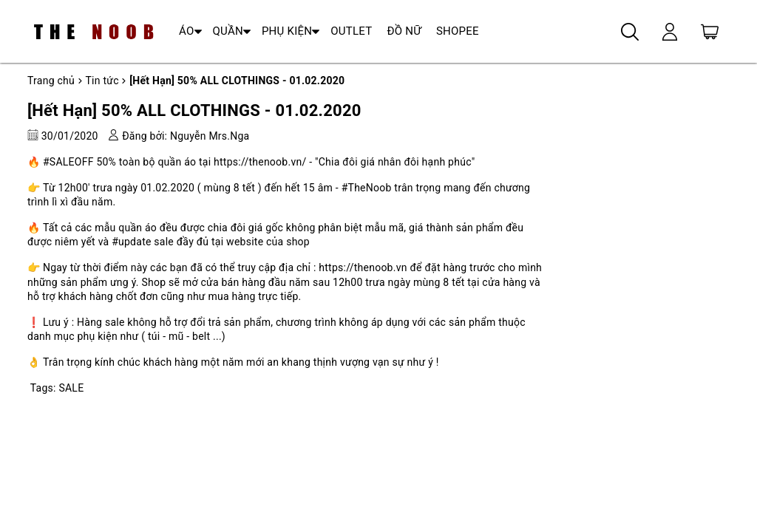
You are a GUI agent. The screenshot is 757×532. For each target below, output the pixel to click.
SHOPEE (458, 31)
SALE (71, 388)
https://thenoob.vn (363, 267)
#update (131, 242)
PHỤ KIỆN (287, 31)
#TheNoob (367, 188)
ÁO (187, 31)
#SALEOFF (68, 162)
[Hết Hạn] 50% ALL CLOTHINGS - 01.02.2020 (194, 110)
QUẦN (228, 31)
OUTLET (351, 31)
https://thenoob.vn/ (260, 162)
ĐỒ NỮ (404, 31)
